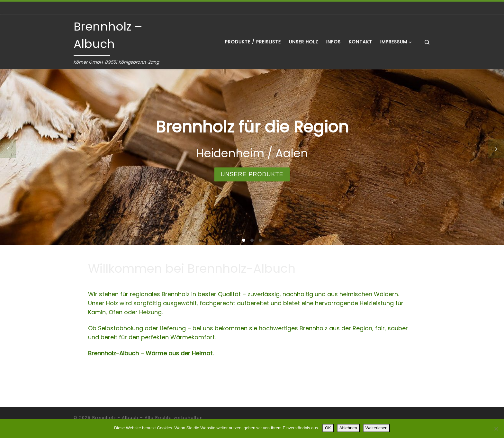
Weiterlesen (376, 428)
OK (328, 428)
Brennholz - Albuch (115, 418)
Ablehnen (348, 428)
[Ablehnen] (496, 429)
